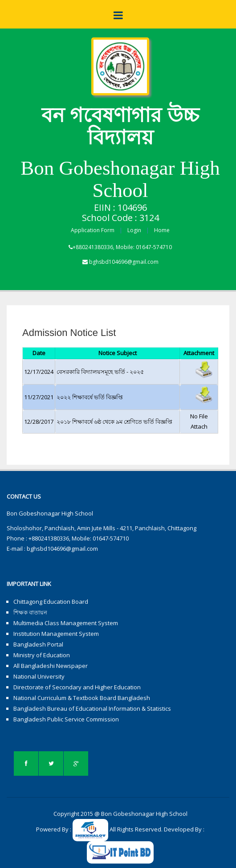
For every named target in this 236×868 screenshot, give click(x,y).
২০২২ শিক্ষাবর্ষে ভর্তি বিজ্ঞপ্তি (90, 397)
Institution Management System (56, 634)
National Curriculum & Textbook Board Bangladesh (82, 698)
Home (162, 230)
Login (134, 230)
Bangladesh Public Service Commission (66, 719)
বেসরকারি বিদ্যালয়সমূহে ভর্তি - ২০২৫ (100, 372)
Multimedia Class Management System (66, 623)
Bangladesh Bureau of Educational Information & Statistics (92, 708)
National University (39, 676)
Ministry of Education (42, 655)
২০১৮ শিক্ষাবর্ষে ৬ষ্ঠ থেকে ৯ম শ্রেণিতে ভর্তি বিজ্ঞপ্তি (114, 422)
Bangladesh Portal (38, 644)
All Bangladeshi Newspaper (51, 666)
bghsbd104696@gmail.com (124, 262)
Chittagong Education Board (51, 602)
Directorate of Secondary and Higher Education (77, 687)
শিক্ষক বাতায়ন (30, 612)
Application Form (93, 230)
